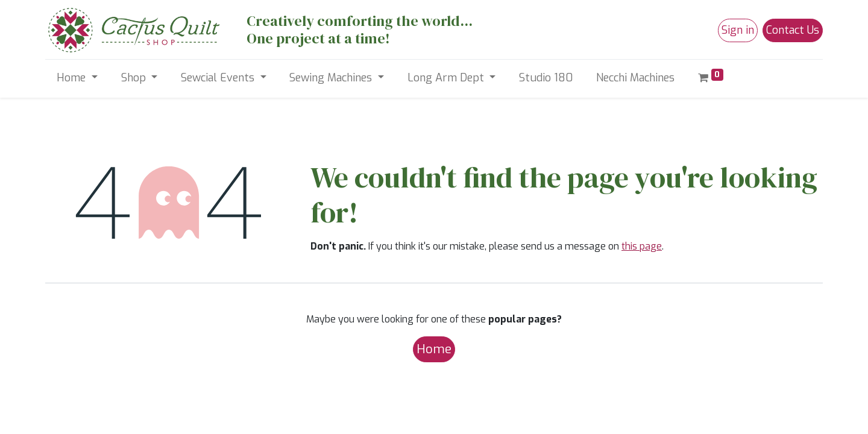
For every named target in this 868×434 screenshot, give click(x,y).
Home (434, 349)
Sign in (738, 30)
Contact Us (793, 30)
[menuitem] (546, 78)
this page (642, 246)
